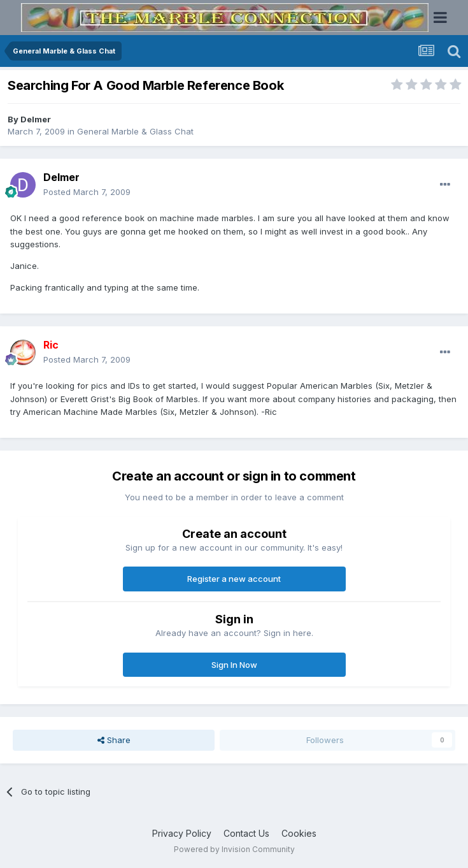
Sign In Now (234, 665)
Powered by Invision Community (234, 849)
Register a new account (234, 579)
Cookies (299, 833)
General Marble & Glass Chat (135, 131)
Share (114, 740)
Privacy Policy (182, 833)
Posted (87, 192)
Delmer (36, 119)
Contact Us (246, 833)
